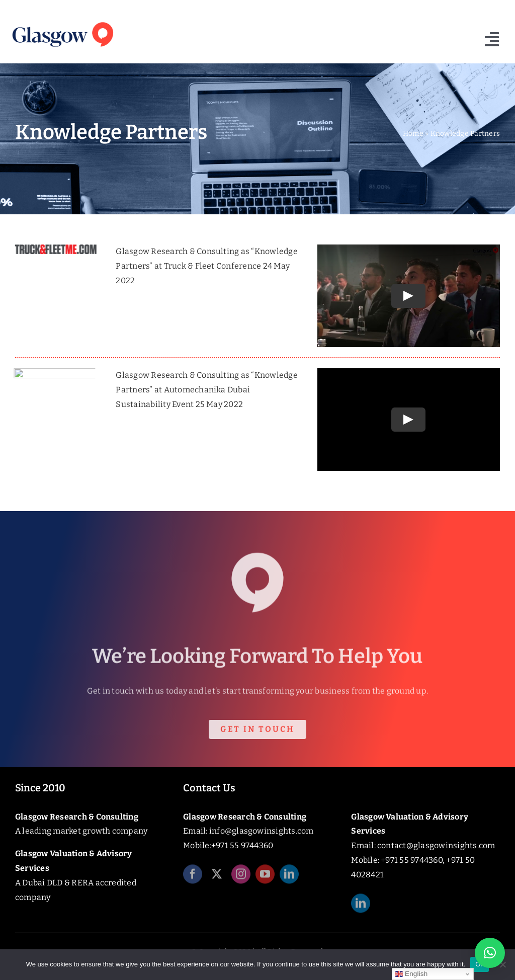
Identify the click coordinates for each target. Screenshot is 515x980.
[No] (502, 964)
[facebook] (193, 877)
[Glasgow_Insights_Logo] (62, 21)
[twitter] (217, 877)
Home (413, 134)
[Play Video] (409, 296)
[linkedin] (289, 877)
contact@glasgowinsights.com (436, 845)
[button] (490, 953)
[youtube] (265, 877)
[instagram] (241, 877)
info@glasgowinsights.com (262, 831)
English (411, 974)
